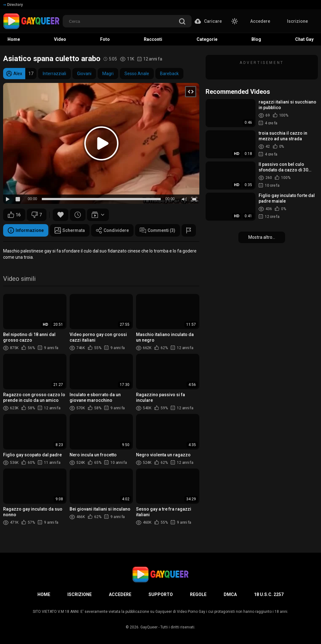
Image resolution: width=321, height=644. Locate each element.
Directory (13, 5)
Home (44, 594)
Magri (108, 74)
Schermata (70, 230)
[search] (182, 22)
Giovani (84, 74)
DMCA (230, 594)
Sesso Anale (137, 74)
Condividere (112, 230)
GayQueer (149, 627)
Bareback (169, 74)
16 (14, 215)
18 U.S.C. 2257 (269, 594)
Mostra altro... (262, 237)
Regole (198, 594)
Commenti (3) (158, 230)
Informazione (26, 230)
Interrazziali (54, 74)
